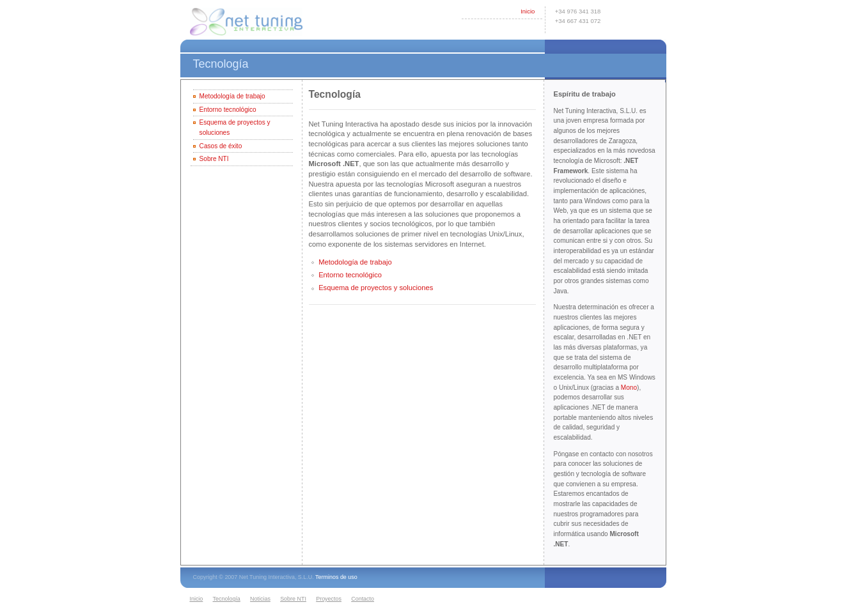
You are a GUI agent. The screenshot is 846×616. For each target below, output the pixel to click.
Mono (629, 388)
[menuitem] (199, 599)
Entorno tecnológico (228, 110)
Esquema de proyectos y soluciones (376, 288)
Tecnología (227, 599)
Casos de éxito (221, 146)
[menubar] (284, 599)
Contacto (363, 599)
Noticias (260, 599)
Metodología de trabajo (232, 96)
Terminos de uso (336, 577)
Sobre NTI (214, 159)
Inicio (528, 11)
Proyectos (329, 599)
